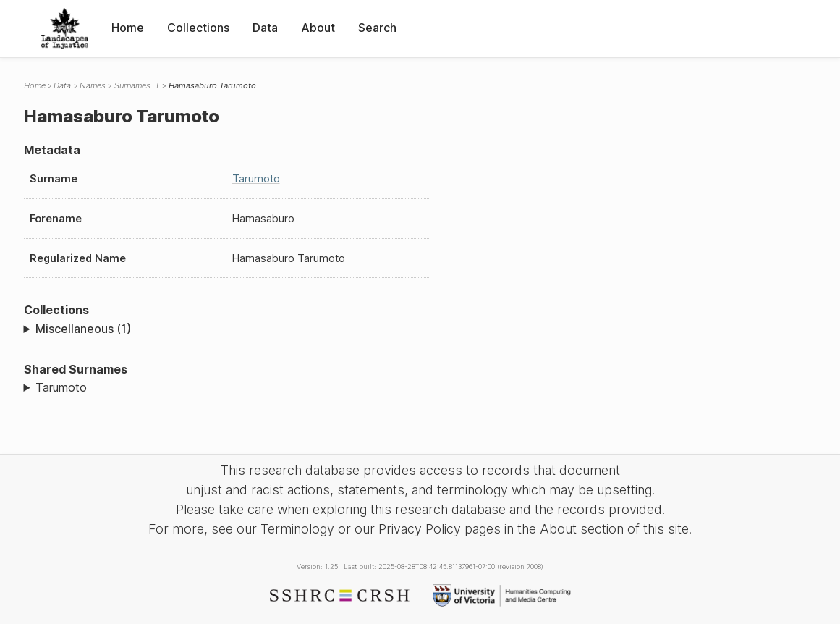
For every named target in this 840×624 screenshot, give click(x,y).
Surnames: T (137, 85)
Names (93, 85)
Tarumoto (256, 178)
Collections (198, 28)
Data (265, 28)
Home (128, 28)
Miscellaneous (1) (83, 329)
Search (377, 28)
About (318, 28)
